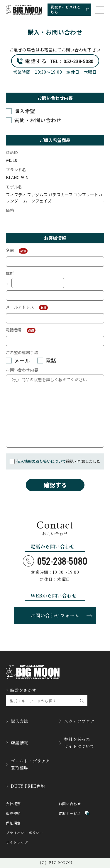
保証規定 (13, 823)
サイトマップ (17, 842)
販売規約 (13, 813)
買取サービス (74, 813)
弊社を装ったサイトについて (77, 743)
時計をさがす (21, 690)
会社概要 (13, 804)
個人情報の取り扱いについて (41, 461)
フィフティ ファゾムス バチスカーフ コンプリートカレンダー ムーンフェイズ (55, 198)
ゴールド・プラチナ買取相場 (28, 764)
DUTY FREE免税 (26, 786)
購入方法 (17, 721)
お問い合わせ (70, 804)
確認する (55, 485)
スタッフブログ (77, 721)
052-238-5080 (55, 561)
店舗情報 (17, 743)
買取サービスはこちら (70, 9)
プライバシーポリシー (25, 833)
